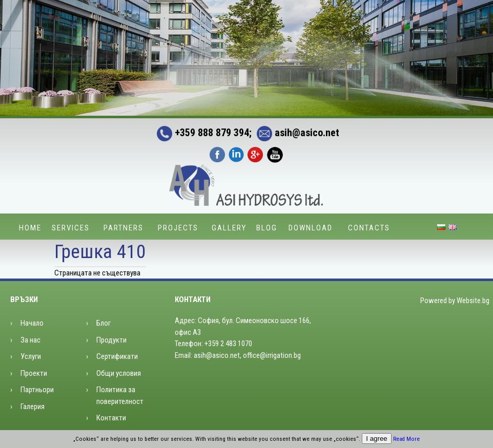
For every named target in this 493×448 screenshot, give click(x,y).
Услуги (31, 356)
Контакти (111, 418)
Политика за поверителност (120, 396)
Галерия (33, 407)
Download (311, 228)
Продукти (111, 340)
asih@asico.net (295, 133)
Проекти (34, 373)
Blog (267, 228)
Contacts (369, 228)
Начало (32, 323)
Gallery (229, 228)
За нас (30, 340)
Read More (406, 439)
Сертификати (117, 356)
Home (30, 228)
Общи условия (119, 373)
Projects (178, 228)
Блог (104, 323)
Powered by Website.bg (455, 301)
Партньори (37, 390)
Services (71, 228)
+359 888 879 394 (203, 133)
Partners (124, 228)
